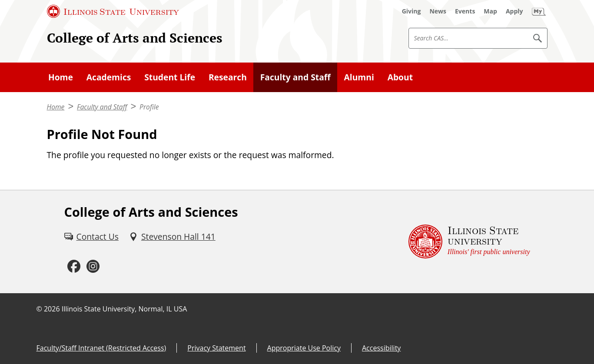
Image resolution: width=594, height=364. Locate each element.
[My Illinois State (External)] (539, 11)
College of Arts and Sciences (135, 38)
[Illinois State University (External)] (113, 11)
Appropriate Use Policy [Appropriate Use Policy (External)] (304, 348)
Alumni (359, 77)
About (400, 77)
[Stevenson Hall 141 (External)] (172, 237)
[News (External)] (438, 11)
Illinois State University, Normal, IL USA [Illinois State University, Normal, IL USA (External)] (124, 309)
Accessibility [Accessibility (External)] (381, 348)
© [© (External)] (39, 309)
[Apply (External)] (514, 11)
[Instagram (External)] (93, 267)
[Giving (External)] (411, 11)
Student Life (170, 77)
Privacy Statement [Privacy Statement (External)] (216, 348)
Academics (109, 77)
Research (228, 77)
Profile (149, 107)
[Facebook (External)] (74, 267)
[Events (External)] (465, 11)
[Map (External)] (490, 11)
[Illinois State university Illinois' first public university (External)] (469, 242)
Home (61, 77)
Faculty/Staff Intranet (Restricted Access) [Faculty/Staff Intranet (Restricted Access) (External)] (101, 348)
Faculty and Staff (295, 77)
